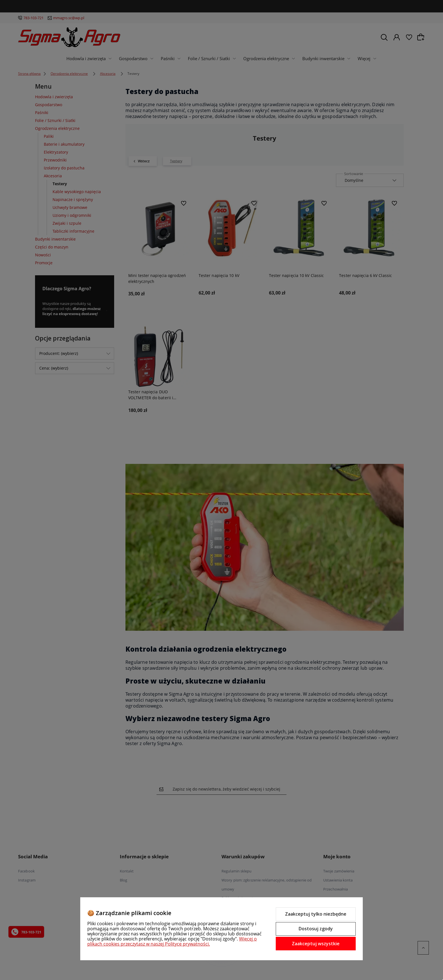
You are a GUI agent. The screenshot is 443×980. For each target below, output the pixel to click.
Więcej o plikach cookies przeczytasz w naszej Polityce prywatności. (172, 941)
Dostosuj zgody (316, 929)
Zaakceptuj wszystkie (316, 944)
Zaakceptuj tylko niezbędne (316, 914)
